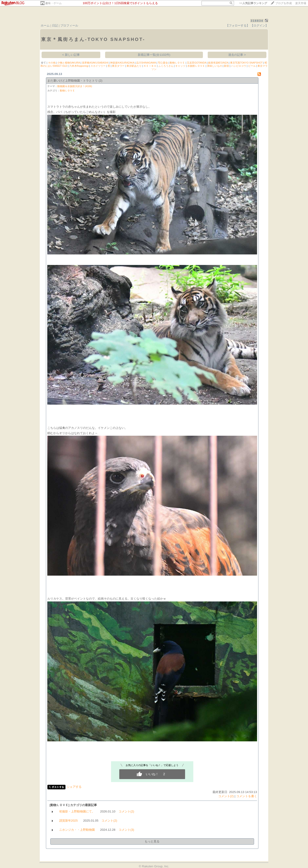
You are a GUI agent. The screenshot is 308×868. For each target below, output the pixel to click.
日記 (55, 25)
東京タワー (118, 66)
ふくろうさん (166, 66)
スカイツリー (98, 66)
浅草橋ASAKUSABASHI (95, 63)
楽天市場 (301, 3)
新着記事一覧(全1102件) (154, 55)
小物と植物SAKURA (69, 63)
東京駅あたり (134, 66)
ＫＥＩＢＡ (150, 66)
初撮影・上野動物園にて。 (77, 811)
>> (253, 3)
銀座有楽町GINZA (218, 63)
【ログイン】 (259, 25)
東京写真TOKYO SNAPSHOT (246, 63)
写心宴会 (163, 63)
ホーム (45, 25)
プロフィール (69, 25)
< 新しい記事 (71, 55)
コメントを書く (247, 796)
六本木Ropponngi (79, 66)
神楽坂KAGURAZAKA (122, 63)
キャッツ (180, 66)
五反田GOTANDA (196, 63)
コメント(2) (226, 796)
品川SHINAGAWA (146, 63)
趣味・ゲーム (53, 3)
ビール (252, 66)
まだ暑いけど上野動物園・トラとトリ (73, 81)
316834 (257, 21)
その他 (52, 63)
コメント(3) (126, 830)
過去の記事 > (237, 55)
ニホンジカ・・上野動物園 (77, 830)
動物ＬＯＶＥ (177, 63)
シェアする (74, 787)
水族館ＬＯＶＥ (196, 66)
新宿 (226, 66)
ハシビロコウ (239, 66)
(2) (101, 81)
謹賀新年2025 (69, 821)
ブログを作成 (284, 3)
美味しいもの (215, 66)
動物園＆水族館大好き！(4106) (75, 86)
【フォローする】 (238, 25)
